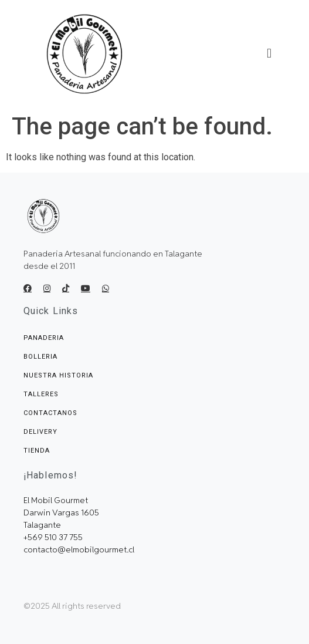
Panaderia (44, 338)
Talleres (41, 394)
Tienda (37, 451)
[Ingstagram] (47, 288)
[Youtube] (86, 288)
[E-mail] (106, 288)
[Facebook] (28, 288)
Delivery (40, 432)
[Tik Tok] (66, 288)
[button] (269, 54)
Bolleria (40, 357)
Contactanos (50, 413)
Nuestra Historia (58, 375)
